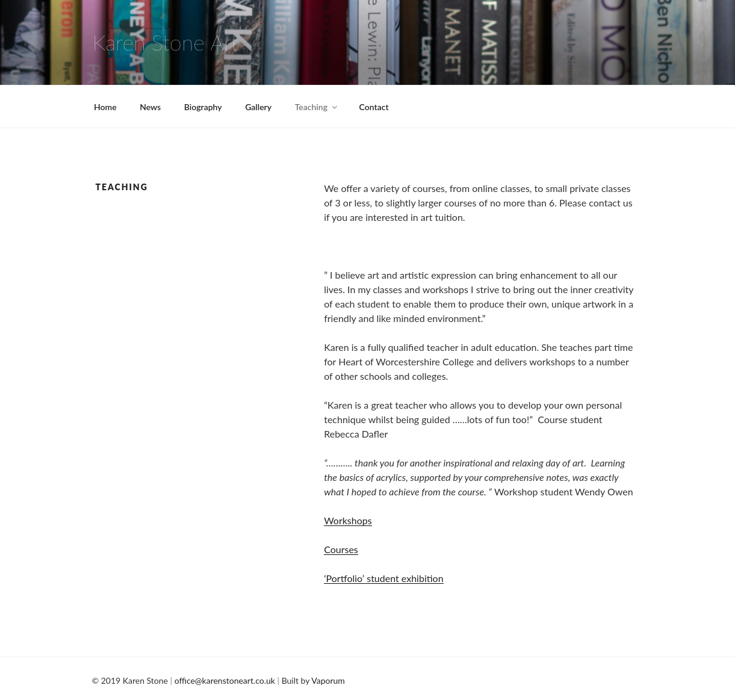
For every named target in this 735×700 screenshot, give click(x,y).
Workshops (348, 520)
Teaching (317, 107)
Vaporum (328, 680)
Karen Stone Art (166, 42)
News (150, 107)
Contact (374, 107)
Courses (341, 549)
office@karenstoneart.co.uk (225, 680)
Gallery (258, 107)
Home (105, 107)
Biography (203, 107)
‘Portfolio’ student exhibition (383, 578)
